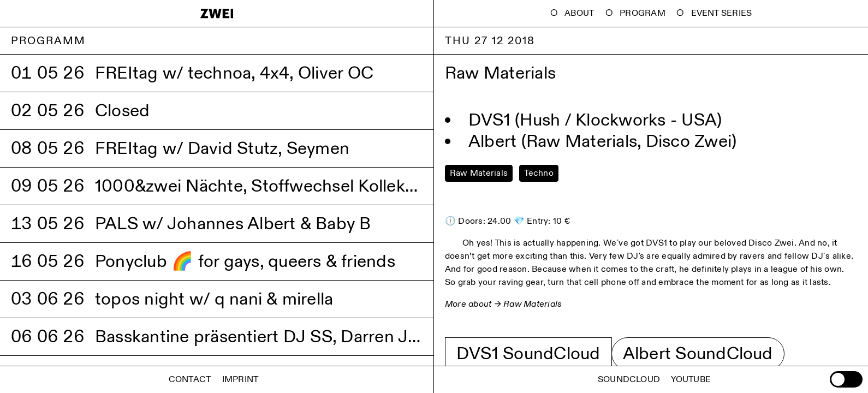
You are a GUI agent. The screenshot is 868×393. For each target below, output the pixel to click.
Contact (190, 380)
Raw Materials (533, 304)
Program (643, 13)
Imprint (240, 380)
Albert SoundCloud (698, 354)
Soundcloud (629, 380)
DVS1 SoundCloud (528, 354)
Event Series (722, 13)
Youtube (691, 380)
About (579, 13)
